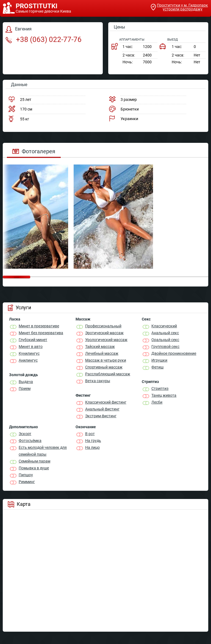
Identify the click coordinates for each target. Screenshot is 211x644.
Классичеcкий (164, 326)
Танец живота (164, 395)
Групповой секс (165, 347)
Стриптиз (160, 388)
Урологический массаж (106, 340)
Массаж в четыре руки (106, 360)
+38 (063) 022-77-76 (44, 39)
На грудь (93, 441)
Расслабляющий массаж (108, 374)
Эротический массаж (104, 333)
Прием (25, 388)
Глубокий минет (33, 340)
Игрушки (159, 360)
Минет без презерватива (41, 333)
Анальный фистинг (102, 409)
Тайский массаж (100, 347)
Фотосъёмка (30, 441)
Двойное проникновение (174, 353)
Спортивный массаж (104, 367)
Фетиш (157, 367)
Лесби (157, 402)
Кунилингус (29, 353)
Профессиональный (103, 326)
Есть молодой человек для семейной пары (43, 451)
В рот (90, 434)
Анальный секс (165, 333)
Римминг (27, 482)
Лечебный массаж (102, 353)
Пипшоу (26, 475)
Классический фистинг (106, 402)
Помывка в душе (34, 468)
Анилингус (28, 360)
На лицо (92, 447)
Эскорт (25, 434)
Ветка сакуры (98, 381)
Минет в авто (31, 347)
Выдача (26, 382)
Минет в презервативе (39, 326)
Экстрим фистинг (101, 416)
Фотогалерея (34, 151)
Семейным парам (34, 461)
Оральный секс (165, 340)
